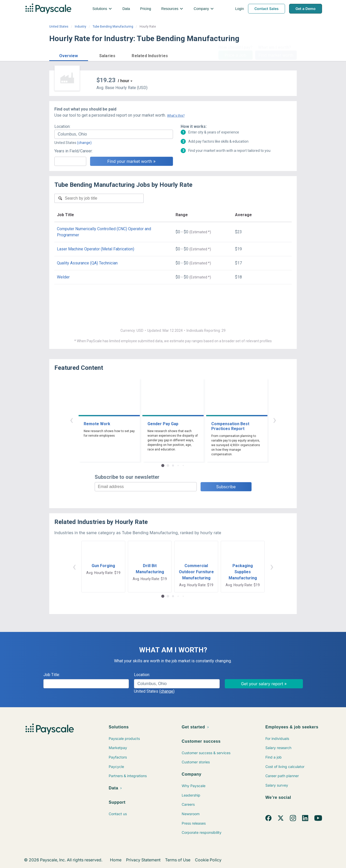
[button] (69, 55)
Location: (62, 126)
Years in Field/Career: (73, 151)
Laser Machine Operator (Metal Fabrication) (96, 249)
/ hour (123, 81)
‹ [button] (71, 420)
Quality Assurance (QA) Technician (87, 263)
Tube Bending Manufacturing (113, 27)
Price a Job (235, 55)
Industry (81, 27)
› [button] (275, 420)
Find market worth (276, 55)
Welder (63, 277)
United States (59, 27)
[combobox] (114, 134)
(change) (84, 143)
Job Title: (52, 675)
